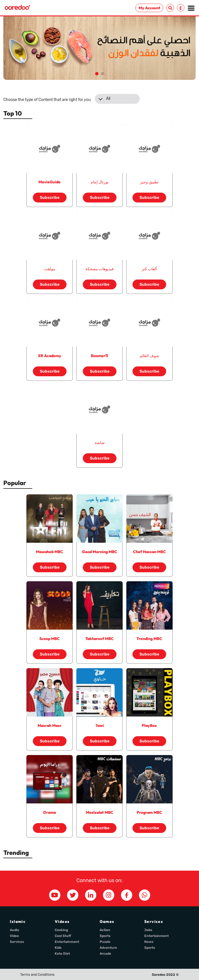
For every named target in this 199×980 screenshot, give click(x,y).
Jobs (148, 930)
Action (105, 930)
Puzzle (105, 942)
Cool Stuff (63, 936)
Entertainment (67, 942)
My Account (149, 8)
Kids (58, 948)
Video (14, 936)
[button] (97, 74)
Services (17, 942)
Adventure (108, 948)
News (149, 942)
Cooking (61, 930)
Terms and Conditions (37, 975)
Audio (14, 930)
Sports (105, 936)
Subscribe (50, 198)
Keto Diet (62, 954)
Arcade (105, 954)
